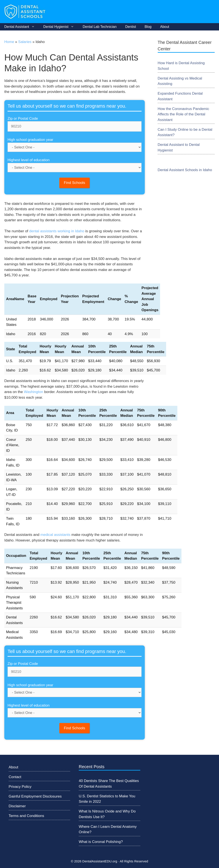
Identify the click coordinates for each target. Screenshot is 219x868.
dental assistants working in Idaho (57, 231)
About (165, 27)
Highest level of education (29, 160)
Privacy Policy (20, 787)
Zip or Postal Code (23, 119)
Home (9, 42)
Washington (34, 392)
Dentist (131, 27)
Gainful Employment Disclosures (35, 796)
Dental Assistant (22, 27)
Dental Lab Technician (100, 27)
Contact (15, 777)
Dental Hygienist (61, 27)
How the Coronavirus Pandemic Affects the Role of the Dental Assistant (184, 114)
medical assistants (55, 535)
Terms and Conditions (26, 816)
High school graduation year (30, 140)
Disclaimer (17, 806)
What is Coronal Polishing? (101, 842)
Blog (148, 27)
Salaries (25, 42)
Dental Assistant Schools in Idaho (185, 170)
